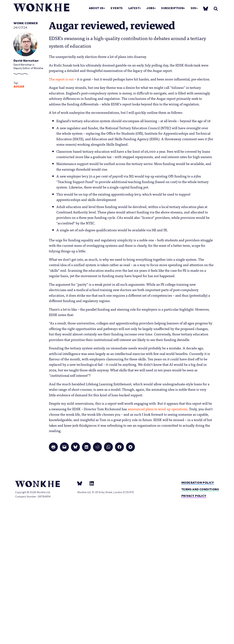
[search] (216, 9)
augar (19, 87)
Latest (134, 8)
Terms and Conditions (200, 489)
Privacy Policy (194, 496)
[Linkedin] (90, 483)
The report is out (61, 79)
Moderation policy (198, 483)
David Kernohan (26, 61)
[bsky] (206, 8)
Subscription (172, 8)
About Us (96, 8)
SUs (194, 8)
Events (117, 8)
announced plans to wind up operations (157, 409)
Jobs (150, 8)
